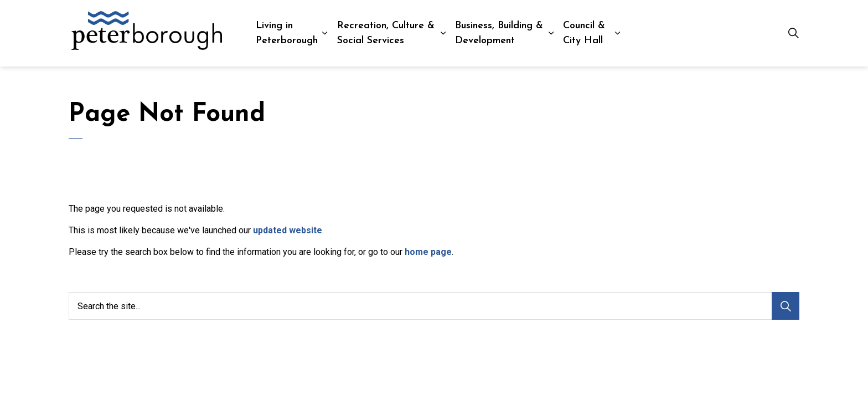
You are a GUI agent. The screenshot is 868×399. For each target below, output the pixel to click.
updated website (288, 230)
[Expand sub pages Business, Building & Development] (551, 33)
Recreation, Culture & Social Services (386, 33)
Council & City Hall (584, 33)
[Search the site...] (434, 306)
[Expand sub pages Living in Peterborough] (325, 33)
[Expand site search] (793, 33)
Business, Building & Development (499, 33)
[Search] (786, 306)
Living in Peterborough (287, 33)
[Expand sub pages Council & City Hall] (618, 33)
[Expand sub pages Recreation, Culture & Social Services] (444, 33)
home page (428, 252)
